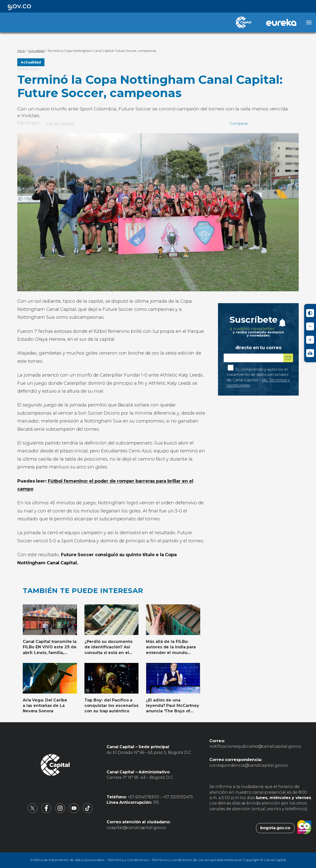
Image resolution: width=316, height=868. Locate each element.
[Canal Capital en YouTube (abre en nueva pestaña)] (74, 812)
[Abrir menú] (309, 22)
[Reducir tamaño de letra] (310, 326)
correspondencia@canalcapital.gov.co (249, 765)
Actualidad (31, 62)
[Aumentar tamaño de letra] (310, 340)
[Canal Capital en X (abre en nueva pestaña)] (33, 812)
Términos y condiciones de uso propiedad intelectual (197, 860)
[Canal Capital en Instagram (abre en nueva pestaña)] (60, 812)
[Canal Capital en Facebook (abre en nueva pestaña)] (46, 812)
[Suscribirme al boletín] (288, 358)
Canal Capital (60, 124)
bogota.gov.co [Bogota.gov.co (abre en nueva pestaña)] (275, 828)
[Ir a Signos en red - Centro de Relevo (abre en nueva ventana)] (310, 353)
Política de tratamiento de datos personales (67, 860)
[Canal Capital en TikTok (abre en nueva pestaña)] (88, 812)
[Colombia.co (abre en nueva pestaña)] (304, 828)
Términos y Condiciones (128, 860)
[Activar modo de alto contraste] (310, 313)
